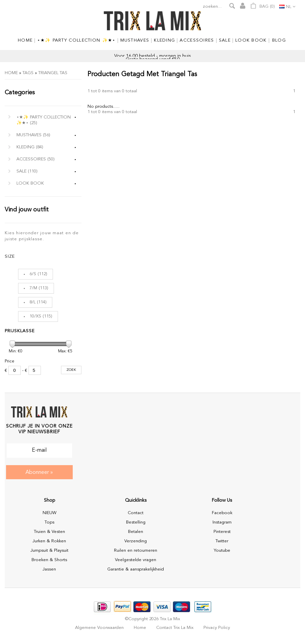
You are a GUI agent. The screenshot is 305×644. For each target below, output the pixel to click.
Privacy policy (217, 628)
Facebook (222, 513)
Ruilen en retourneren (136, 551)
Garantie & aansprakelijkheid (136, 569)
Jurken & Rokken (49, 541)
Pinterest (222, 532)
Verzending (136, 541)
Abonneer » (39, 473)
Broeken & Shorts (49, 560)
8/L (33, 302)
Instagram (222, 522)
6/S (33, 274)
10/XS (35, 316)
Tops (49, 522)
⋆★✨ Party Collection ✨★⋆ (44, 120)
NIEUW (49, 513)
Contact (136, 513)
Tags (28, 73)
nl (289, 7)
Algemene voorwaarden (99, 628)
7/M (33, 288)
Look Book (30, 183)
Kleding (30, 147)
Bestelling (136, 522)
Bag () (263, 6)
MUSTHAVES (33, 135)
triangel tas (53, 73)
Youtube (222, 551)
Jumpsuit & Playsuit (49, 551)
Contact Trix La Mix (175, 628)
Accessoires (36, 159)
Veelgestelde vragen (136, 560)
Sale (27, 171)
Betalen (136, 532)
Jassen (49, 569)
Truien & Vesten (49, 532)
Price (10, 361)
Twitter (222, 541)
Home (11, 73)
